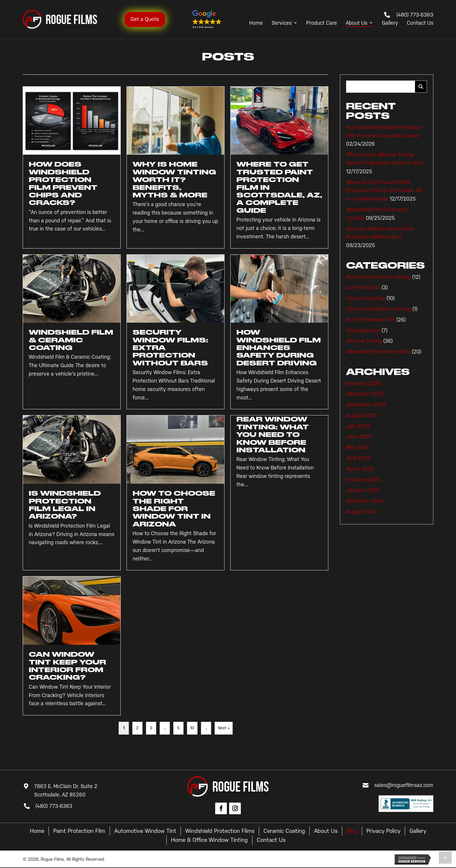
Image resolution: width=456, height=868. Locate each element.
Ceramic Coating (366, 298)
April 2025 (358, 458)
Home (256, 23)
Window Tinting (364, 341)
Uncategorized (363, 331)
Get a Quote (149, 19)
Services (282, 23)
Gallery (390, 23)
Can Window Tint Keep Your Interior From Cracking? (68, 666)
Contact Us (420, 23)
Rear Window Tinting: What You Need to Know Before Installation (273, 435)
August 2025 (361, 415)
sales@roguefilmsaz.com (404, 785)
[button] (210, 19)
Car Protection (363, 287)
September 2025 (366, 405)
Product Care (322, 23)
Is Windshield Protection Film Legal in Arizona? (65, 505)
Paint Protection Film (370, 320)
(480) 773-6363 (415, 15)
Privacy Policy (400, 831)
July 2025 (358, 426)
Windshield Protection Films (378, 352)
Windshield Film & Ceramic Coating (68, 340)
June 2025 (359, 437)
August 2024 (361, 512)
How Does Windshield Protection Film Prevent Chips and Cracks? (64, 183)
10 (192, 728)
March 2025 (360, 469)
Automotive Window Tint (156, 831)
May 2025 (358, 447)
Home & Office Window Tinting (222, 840)
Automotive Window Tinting (378, 277)
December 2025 (365, 394)
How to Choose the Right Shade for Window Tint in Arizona (173, 509)
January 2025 (363, 490)
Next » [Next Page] (224, 728)
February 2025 (364, 480)
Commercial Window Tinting (378, 309)
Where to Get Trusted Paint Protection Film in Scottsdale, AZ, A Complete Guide (385, 191)
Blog (368, 831)
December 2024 (365, 501)
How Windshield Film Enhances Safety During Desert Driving (277, 348)
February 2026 (364, 383)
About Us (357, 23)
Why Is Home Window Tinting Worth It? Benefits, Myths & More (176, 180)
